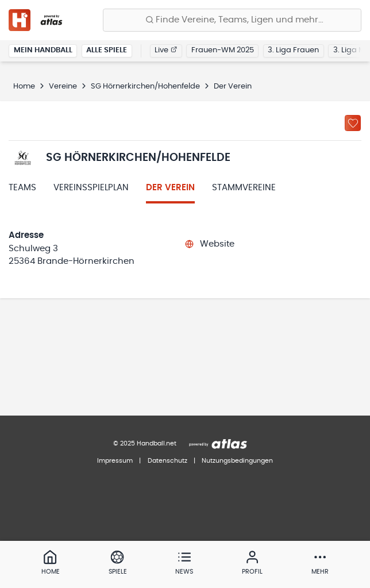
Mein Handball (43, 50)
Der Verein (170, 188)
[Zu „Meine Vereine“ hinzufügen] (353, 123)
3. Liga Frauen (293, 50)
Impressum (115, 461)
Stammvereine (244, 188)
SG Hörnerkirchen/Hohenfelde (145, 87)
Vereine (63, 87)
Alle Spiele (107, 50)
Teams (22, 188)
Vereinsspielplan (91, 188)
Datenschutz (167, 461)
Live (166, 50)
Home (24, 87)
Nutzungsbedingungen (237, 461)
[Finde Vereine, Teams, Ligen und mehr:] (232, 20)
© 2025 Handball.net (145, 443)
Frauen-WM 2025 (223, 50)
